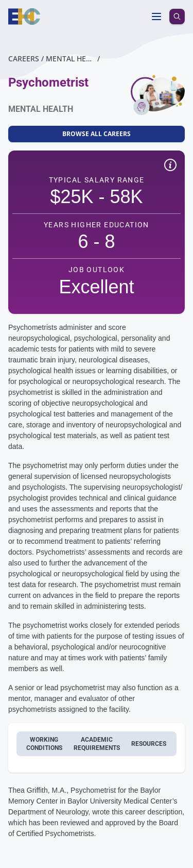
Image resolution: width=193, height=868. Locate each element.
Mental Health (71, 59)
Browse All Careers (97, 134)
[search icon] (177, 16)
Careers (24, 59)
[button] (170, 167)
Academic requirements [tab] (97, 744)
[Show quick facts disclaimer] (170, 165)
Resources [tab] (149, 744)
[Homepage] (24, 16)
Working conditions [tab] (44, 744)
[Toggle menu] (156, 16)
